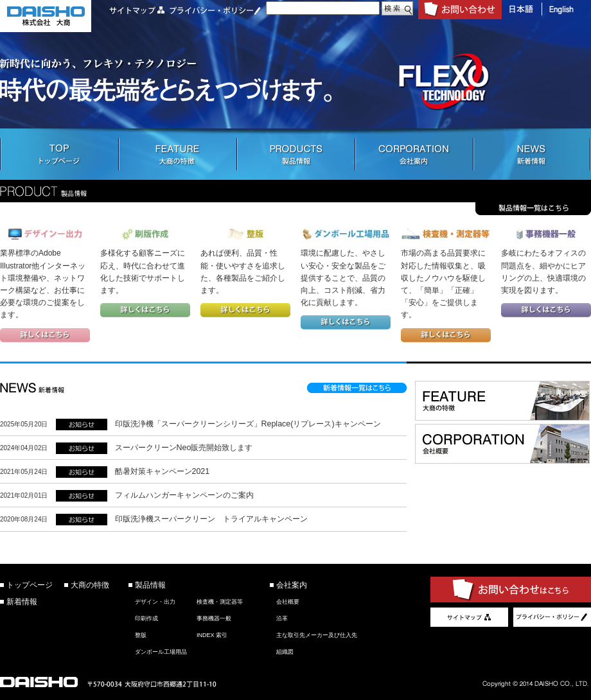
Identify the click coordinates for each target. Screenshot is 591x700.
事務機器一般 (214, 618)
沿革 (282, 618)
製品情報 (150, 585)
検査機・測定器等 (220, 602)
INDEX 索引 (212, 635)
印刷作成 (146, 618)
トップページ (30, 585)
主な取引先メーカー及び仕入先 (317, 635)
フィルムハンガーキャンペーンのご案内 (184, 495)
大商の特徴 (90, 585)
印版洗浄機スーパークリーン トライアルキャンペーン (211, 519)
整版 (141, 635)
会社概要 (288, 602)
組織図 (285, 652)
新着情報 (22, 602)
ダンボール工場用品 (161, 652)
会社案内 (292, 585)
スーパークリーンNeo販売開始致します (184, 448)
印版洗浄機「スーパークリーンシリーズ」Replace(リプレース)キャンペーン (248, 424)
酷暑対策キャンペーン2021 (163, 471)
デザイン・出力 (155, 602)
